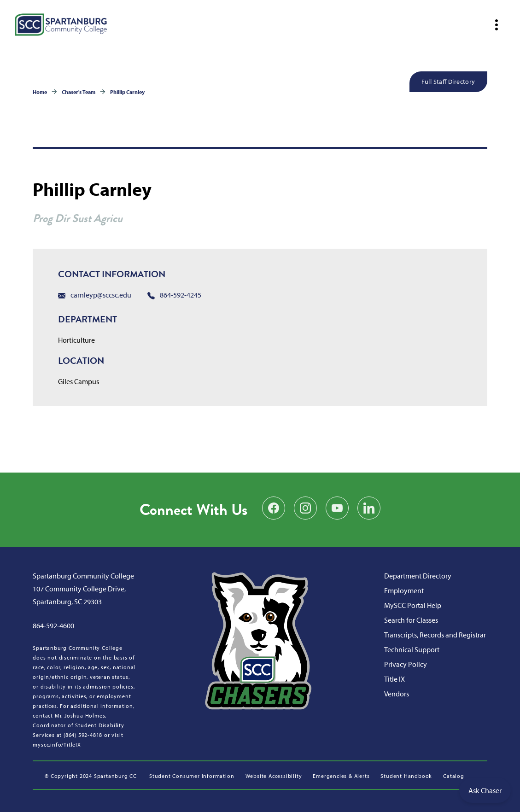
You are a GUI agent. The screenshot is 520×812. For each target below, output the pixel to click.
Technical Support (412, 649)
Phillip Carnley (127, 92)
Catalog (454, 776)
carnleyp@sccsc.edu (95, 295)
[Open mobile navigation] (497, 25)
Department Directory (418, 576)
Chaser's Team (79, 92)
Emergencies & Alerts (341, 776)
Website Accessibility (274, 776)
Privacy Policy (406, 664)
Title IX (394, 679)
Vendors (397, 694)
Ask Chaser (485, 790)
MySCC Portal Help (413, 605)
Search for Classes (411, 620)
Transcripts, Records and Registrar (435, 635)
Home (40, 92)
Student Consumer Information (192, 776)
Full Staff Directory (448, 82)
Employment (404, 590)
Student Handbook (406, 776)
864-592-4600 (53, 625)
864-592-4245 (174, 295)
